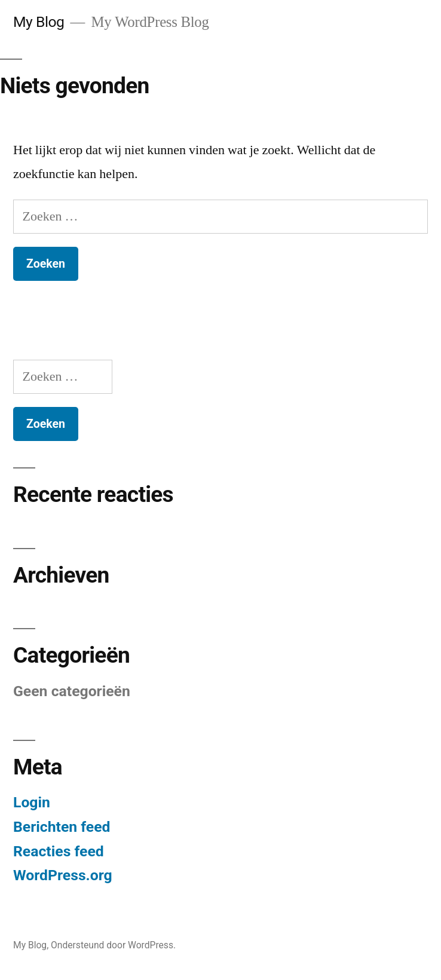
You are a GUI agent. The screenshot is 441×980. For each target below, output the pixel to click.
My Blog (39, 22)
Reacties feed (59, 851)
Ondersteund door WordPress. (113, 945)
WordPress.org (63, 875)
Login (32, 802)
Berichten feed (62, 827)
